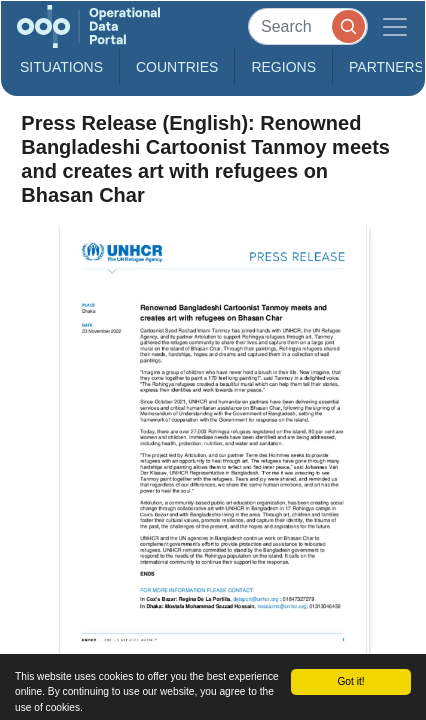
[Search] (308, 26)
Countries (177, 67)
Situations (61, 67)
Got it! (350, 681)
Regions (283, 67)
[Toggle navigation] (395, 26)
